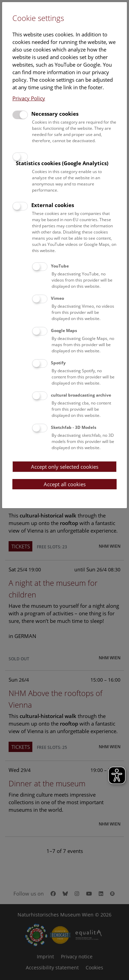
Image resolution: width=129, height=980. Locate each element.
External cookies (53, 205)
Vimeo (57, 298)
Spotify (58, 363)
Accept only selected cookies (65, 467)
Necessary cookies (55, 114)
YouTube (60, 266)
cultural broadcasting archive (81, 395)
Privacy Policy (29, 98)
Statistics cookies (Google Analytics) (62, 163)
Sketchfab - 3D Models (74, 427)
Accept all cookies (65, 484)
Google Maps (64, 331)
